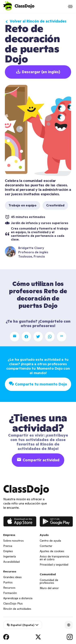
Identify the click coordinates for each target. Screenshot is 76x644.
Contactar (46, 546)
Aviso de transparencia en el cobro (54, 558)
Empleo (8, 551)
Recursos (9, 588)
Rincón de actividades (17, 609)
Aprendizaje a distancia (18, 598)
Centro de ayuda (50, 541)
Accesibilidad (11, 562)
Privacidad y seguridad (54, 565)
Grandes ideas (12, 577)
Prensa (8, 546)
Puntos (8, 582)
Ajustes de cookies (52, 551)
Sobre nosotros (13, 541)
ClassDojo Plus (13, 603)
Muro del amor (49, 588)
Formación (10, 593)
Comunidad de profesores (49, 581)
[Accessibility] (69, 625)
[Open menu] (70, 6)
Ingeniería (10, 556)
